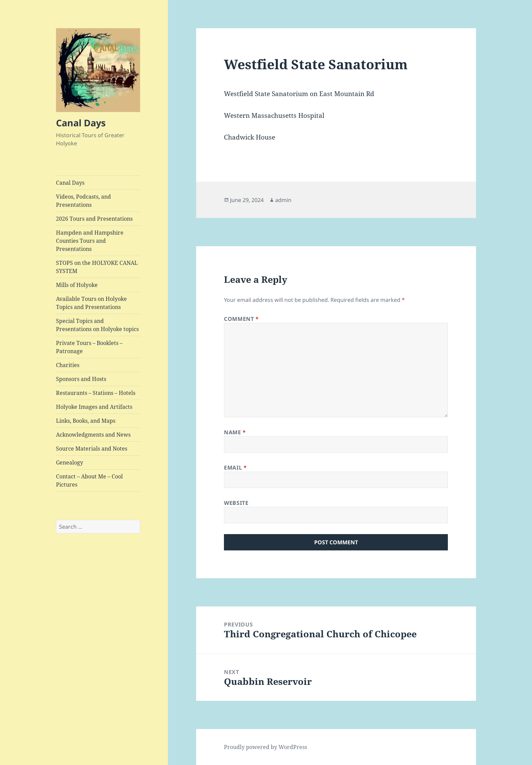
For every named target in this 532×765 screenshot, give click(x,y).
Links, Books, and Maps (86, 421)
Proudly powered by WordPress (265, 747)
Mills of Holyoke (77, 285)
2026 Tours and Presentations (94, 219)
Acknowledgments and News (93, 435)
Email (235, 468)
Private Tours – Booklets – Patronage (89, 347)
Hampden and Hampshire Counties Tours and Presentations (90, 241)
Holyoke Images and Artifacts (94, 407)
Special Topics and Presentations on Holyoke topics (97, 325)
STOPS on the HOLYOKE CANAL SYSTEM (97, 267)
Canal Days (81, 123)
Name (235, 432)
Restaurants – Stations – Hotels (96, 393)
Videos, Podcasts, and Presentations (83, 201)
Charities (68, 365)
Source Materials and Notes (92, 449)
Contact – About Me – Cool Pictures (89, 480)
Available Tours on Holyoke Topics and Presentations (91, 303)
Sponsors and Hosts (81, 379)
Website (236, 503)
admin (283, 200)
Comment (241, 319)
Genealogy (70, 462)
